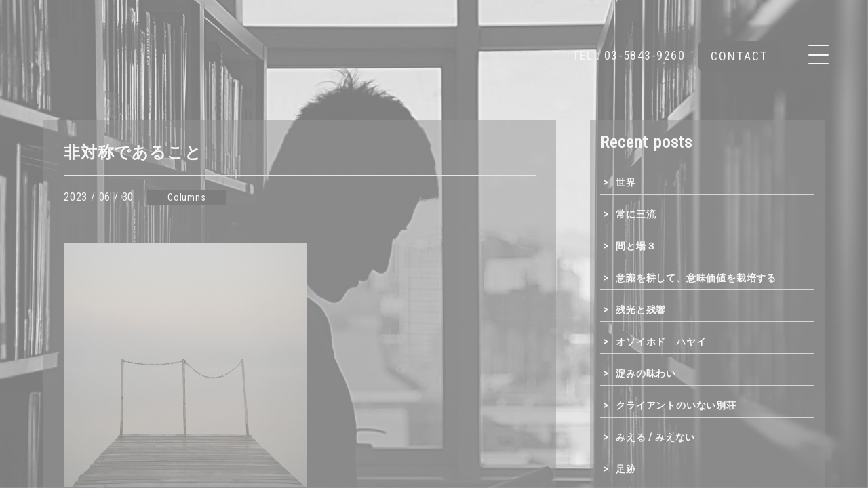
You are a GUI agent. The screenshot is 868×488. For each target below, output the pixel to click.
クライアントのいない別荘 (676, 405)
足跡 (626, 469)
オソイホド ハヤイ (661, 342)
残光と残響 (641, 310)
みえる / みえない (655, 437)
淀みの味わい (646, 373)
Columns (187, 198)
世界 (626, 182)
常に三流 (636, 214)
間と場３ (636, 246)
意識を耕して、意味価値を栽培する (696, 278)
